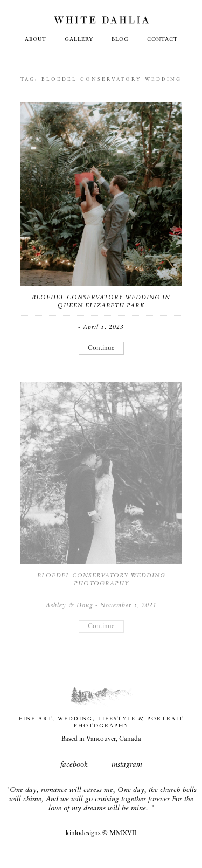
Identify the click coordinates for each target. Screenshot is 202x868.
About (36, 40)
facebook (74, 765)
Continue (101, 348)
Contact (162, 40)
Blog (120, 40)
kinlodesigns (83, 833)
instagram (127, 765)
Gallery (79, 40)
